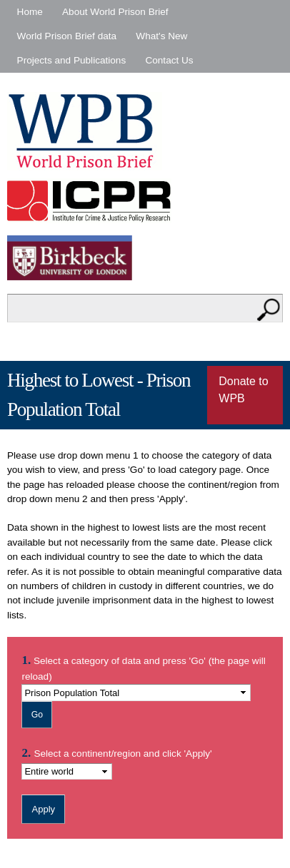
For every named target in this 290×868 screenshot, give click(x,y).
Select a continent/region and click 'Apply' (122, 754)
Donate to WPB (243, 390)
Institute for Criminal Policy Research (92, 201)
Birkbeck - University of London (79, 258)
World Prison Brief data (67, 36)
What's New (161, 36)
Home (30, 12)
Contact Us (169, 60)
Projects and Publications (72, 60)
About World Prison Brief (115, 12)
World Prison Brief (85, 131)
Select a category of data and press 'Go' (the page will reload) (143, 668)
